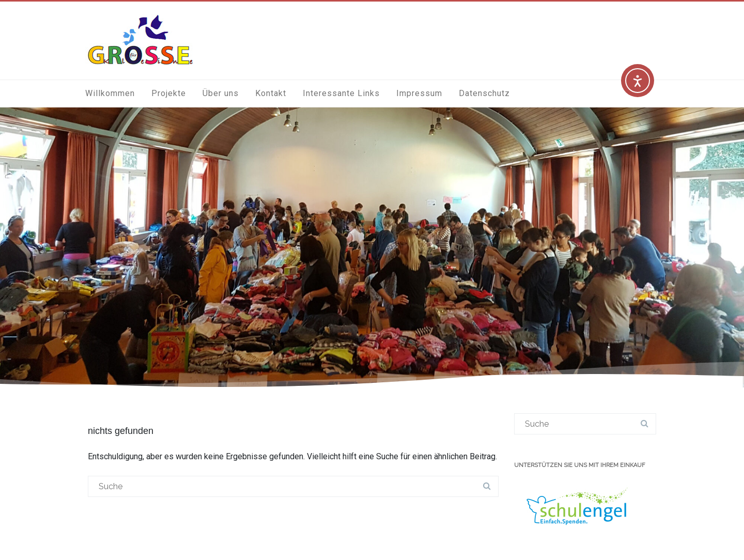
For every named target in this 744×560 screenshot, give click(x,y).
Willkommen (110, 93)
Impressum (419, 93)
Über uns (221, 93)
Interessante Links (341, 93)
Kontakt (271, 93)
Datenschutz (484, 93)
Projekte (169, 93)
